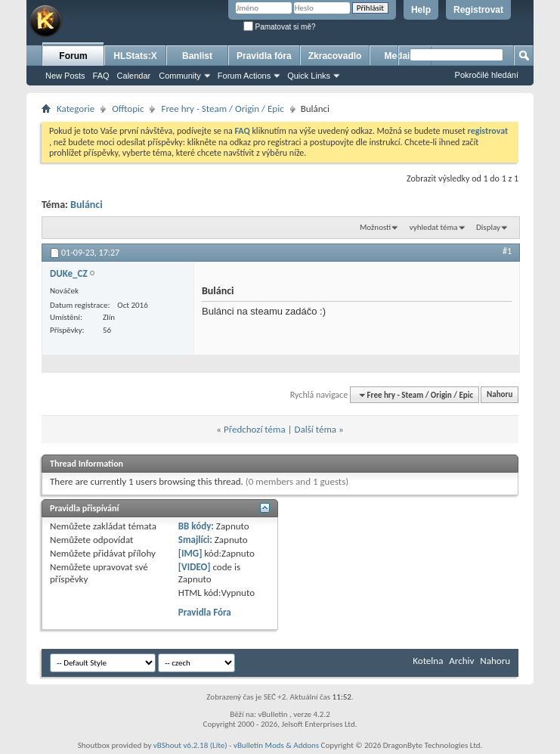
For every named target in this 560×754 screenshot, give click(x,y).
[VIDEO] (195, 567)
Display (488, 227)
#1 (507, 251)
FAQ (101, 76)
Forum (73, 56)
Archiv (461, 661)
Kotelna (428, 661)
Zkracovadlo (335, 56)
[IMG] (190, 553)
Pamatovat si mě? (280, 27)
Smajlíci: (195, 540)
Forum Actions (244, 76)
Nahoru (500, 395)
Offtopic (128, 109)
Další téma (316, 429)
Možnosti (375, 227)
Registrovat (478, 10)
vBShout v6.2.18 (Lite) (190, 745)
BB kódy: (196, 526)
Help (421, 10)
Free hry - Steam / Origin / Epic (222, 109)
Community (180, 76)
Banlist (197, 56)
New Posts (65, 76)
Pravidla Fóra (205, 612)
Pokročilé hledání (487, 75)
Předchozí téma (255, 429)
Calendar (134, 76)
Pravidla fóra (264, 56)
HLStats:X (135, 56)
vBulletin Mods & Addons (276, 745)
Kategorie (76, 109)
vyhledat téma (434, 227)
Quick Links (309, 76)
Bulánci (87, 205)
